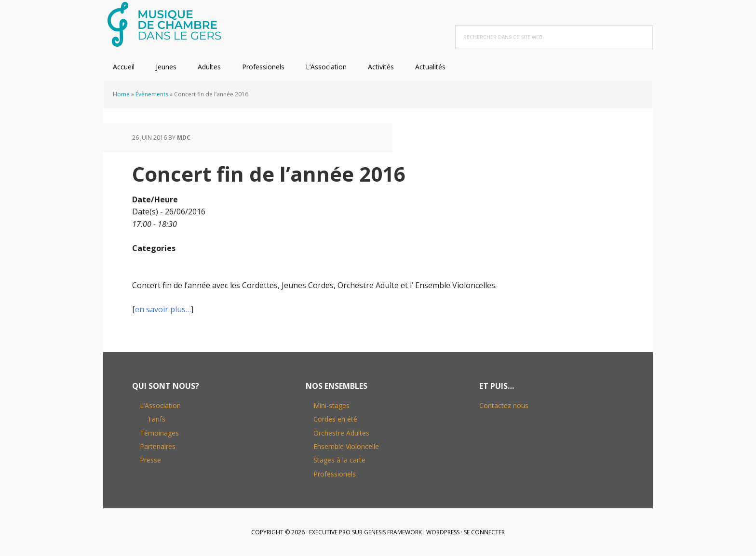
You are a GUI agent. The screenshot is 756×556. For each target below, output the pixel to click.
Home (121, 94)
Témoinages (159, 433)
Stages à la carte (339, 460)
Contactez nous (504, 405)
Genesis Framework (393, 532)
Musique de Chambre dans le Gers (166, 24)
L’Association (160, 405)
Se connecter (484, 532)
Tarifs (156, 419)
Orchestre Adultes (341, 433)
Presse (150, 460)
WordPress (443, 532)
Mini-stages (331, 405)
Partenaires (158, 446)
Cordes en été (335, 419)
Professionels (335, 474)
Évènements (152, 94)
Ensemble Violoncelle (346, 446)
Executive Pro (330, 532)
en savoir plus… (163, 309)
